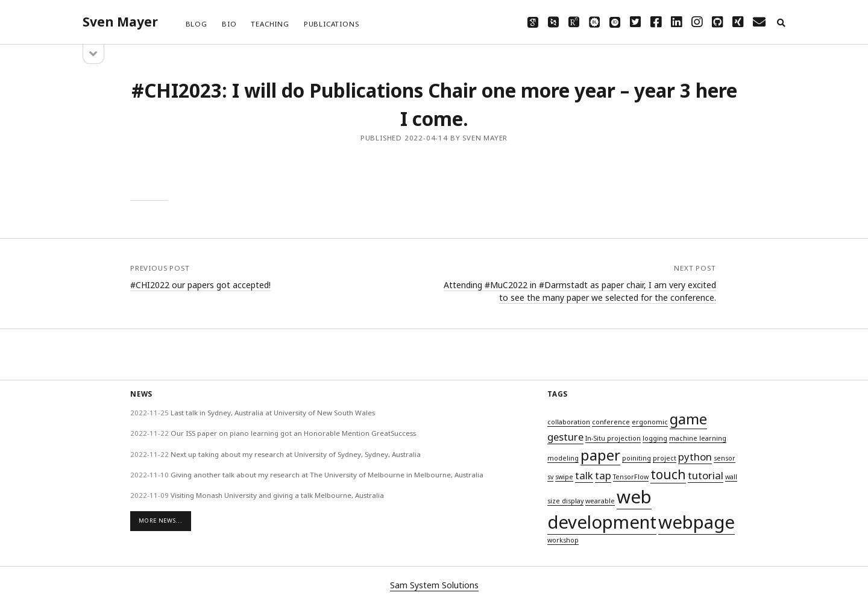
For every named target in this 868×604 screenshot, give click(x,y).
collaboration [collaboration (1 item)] (569, 422)
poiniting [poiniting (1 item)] (637, 458)
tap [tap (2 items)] (603, 475)
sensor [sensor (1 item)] (725, 458)
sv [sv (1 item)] (550, 477)
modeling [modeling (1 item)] (563, 458)
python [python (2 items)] (695, 457)
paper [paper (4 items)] (600, 455)
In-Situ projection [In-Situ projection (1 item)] (613, 438)
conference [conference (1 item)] (611, 422)
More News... (160, 521)
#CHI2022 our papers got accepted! (200, 285)
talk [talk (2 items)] (584, 475)
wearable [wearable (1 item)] (600, 501)
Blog (197, 24)
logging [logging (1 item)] (655, 438)
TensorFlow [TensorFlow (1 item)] (631, 477)
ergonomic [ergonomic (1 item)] (650, 422)
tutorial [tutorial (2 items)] (706, 475)
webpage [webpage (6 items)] (697, 522)
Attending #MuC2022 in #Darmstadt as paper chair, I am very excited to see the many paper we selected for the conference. (580, 291)
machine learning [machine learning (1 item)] (698, 438)
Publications (332, 24)
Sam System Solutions (434, 585)
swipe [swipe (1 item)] (564, 477)
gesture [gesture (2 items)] (565, 437)
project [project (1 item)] (665, 458)
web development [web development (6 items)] (602, 510)
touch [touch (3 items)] (668, 474)
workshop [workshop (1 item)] (563, 540)
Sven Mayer (120, 22)
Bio (229, 24)
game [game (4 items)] (688, 419)
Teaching (270, 24)
